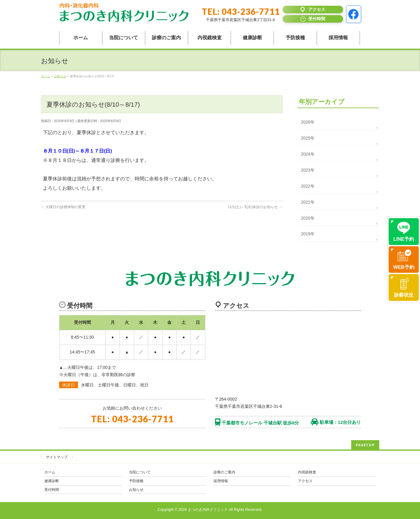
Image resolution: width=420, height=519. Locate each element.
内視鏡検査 (307, 472)
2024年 (308, 154)
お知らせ (136, 490)
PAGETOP (365, 445)
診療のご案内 (224, 472)
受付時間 (52, 490)
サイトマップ (57, 457)
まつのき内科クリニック (208, 510)
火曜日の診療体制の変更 (63, 207)
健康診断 (52, 481)
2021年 (308, 202)
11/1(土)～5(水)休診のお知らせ (255, 207)
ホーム (50, 472)
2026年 (308, 122)
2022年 (308, 186)
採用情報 (221, 481)
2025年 (308, 138)
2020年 (308, 218)
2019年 (308, 234)
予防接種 (136, 481)
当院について (140, 472)
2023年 (308, 170)
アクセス (305, 481)
